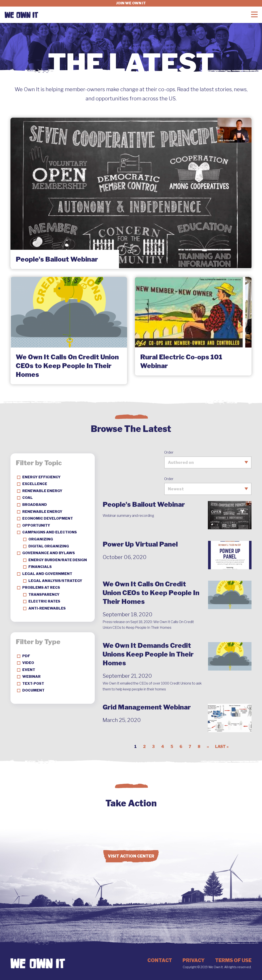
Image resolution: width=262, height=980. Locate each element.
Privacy (194, 960)
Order (169, 452)
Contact (160, 960)
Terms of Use (233, 960)
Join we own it (131, 3)
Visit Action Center (131, 856)
